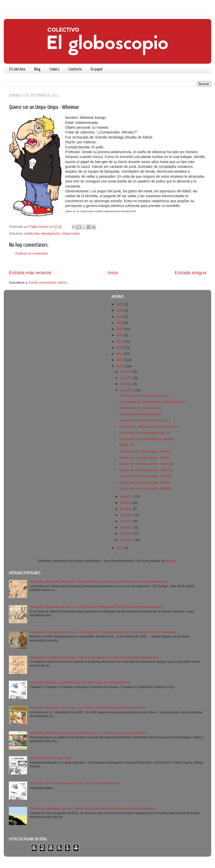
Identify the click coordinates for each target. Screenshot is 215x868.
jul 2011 (126, 503)
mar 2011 (127, 528)
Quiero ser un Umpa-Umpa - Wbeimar (146, 470)
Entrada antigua (190, 273)
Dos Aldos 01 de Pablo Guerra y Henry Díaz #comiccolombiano (74, 783)
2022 (120, 304)
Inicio (113, 273)
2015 (120, 341)
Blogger (171, 561)
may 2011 (128, 515)
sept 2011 (128, 390)
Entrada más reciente (30, 273)
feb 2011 (127, 534)
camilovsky (32, 234)
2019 (120, 317)
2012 (120, 360)
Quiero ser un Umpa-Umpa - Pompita (146, 476)
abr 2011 (127, 521)
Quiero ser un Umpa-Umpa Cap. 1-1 (145, 433)
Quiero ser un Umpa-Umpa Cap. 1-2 (145, 420)
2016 (120, 335)
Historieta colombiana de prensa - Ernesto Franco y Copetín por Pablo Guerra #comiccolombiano (98, 582)
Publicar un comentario (32, 254)
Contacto (75, 69)
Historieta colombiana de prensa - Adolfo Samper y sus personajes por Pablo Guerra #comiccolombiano (103, 632)
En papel (96, 69)
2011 (120, 366)
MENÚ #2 (126, 445)
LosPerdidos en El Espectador (141, 414)
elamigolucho (51, 234)
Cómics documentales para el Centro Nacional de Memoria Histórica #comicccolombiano (92, 809)
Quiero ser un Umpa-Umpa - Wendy (145, 483)
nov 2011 (127, 378)
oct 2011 (127, 384)
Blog (37, 69)
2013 (120, 354)
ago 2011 (127, 496)
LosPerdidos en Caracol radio (140, 408)
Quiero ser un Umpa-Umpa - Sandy (144, 458)
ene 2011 (127, 540)
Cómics (54, 69)
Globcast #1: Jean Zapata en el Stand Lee (149, 427)
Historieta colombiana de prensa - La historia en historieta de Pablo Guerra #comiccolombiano (96, 607)
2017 (120, 329)
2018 (120, 323)
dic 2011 (127, 372)
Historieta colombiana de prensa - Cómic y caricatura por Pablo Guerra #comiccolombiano (93, 657)
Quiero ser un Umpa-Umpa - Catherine (147, 464)
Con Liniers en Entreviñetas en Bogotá (146, 439)
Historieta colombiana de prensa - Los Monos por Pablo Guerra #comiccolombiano (88, 708)
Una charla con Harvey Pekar (50, 758)
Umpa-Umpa (71, 234)
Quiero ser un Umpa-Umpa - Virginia (145, 489)
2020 (120, 310)
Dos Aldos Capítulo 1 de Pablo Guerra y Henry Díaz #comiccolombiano (80, 682)
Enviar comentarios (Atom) (48, 283)
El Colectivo (17, 69)
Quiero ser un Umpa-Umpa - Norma (144, 451)
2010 (120, 548)
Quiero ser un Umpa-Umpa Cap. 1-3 (145, 396)
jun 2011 (127, 509)
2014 (120, 348)
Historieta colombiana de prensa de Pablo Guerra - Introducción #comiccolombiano (88, 733)
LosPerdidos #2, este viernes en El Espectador (152, 402)
